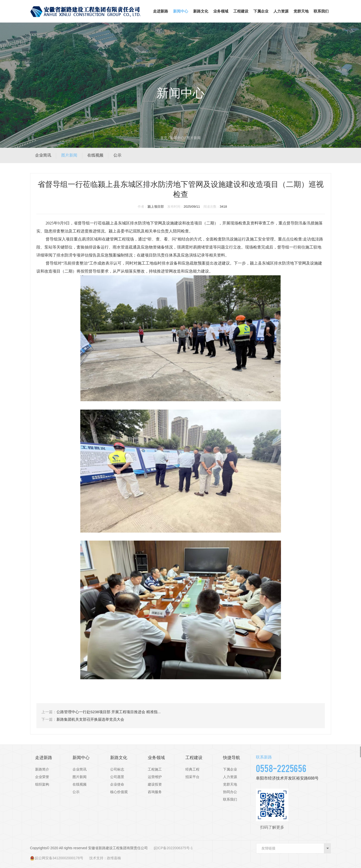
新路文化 (201, 11)
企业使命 (117, 784)
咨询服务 (155, 792)
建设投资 (155, 784)
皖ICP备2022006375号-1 (173, 848)
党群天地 (301, 11)
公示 (117, 155)
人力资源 (281, 11)
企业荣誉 (42, 777)
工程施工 (155, 769)
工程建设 (241, 11)
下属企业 (261, 11)
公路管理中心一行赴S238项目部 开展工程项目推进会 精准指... (109, 712)
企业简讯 (43, 155)
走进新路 (161, 11)
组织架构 (42, 784)
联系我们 (321, 11)
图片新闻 (69, 155)
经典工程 (192, 769)
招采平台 (192, 777)
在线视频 (95, 155)
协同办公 (230, 792)
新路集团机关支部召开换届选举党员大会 (90, 719)
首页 (164, 138)
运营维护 (155, 777)
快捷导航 (232, 758)
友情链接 (268, 848)
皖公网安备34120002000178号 (59, 858)
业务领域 (221, 11)
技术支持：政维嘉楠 (105, 858)
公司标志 (117, 769)
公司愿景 (117, 777)
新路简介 (42, 769)
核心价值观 (119, 792)
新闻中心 (181, 11)
